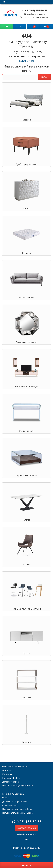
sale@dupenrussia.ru (35, 14)
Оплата (6, 798)
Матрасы (27, 253)
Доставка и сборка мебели (15, 801)
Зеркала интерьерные (26, 342)
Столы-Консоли (26, 431)
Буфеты (26, 653)
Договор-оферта (10, 782)
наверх (26, 865)
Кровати (27, 120)
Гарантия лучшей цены (13, 794)
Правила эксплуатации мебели (17, 809)
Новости (6, 770)
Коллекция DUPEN (11, 778)
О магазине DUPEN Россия (15, 767)
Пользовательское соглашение (17, 813)
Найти (44, 77)
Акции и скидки (9, 805)
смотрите (26, 61)
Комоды (26, 209)
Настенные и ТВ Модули (26, 386)
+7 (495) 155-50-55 (35, 10)
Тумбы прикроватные (26, 164)
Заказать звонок (26, 828)
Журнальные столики (26, 475)
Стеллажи (27, 698)
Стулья (27, 564)
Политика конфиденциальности (18, 786)
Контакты (7, 774)
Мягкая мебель (26, 297)
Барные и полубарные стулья (27, 609)
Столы (27, 520)
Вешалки (27, 742)
